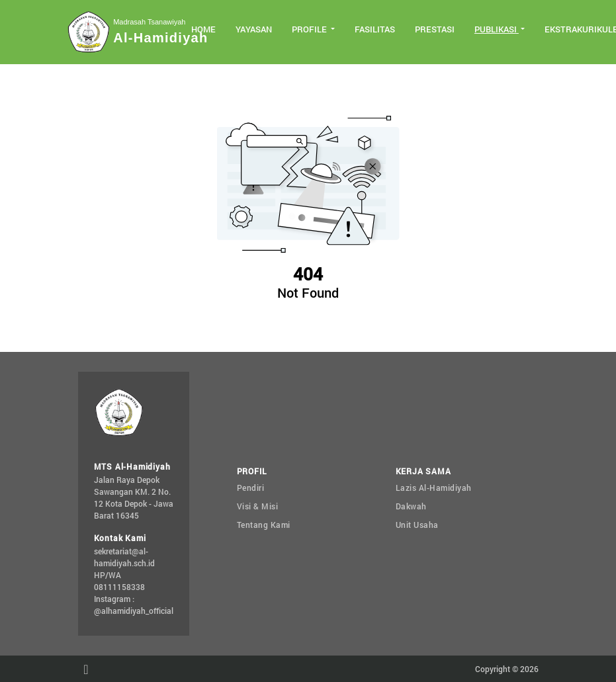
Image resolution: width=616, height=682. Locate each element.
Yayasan (254, 29)
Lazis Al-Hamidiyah (434, 488)
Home (203, 29)
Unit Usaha (417, 525)
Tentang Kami (264, 525)
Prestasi (435, 29)
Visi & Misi (258, 506)
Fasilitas (375, 29)
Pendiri (251, 488)
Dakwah (411, 506)
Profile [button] (310, 29)
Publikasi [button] (497, 29)
